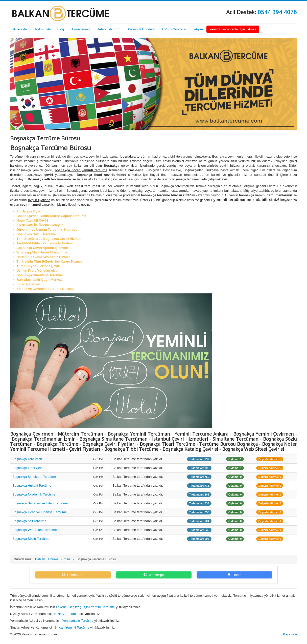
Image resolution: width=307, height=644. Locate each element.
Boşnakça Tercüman (27, 459)
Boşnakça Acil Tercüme (29, 521)
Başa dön (290, 634)
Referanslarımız (108, 29)
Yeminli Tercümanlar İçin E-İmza (233, 29)
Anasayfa (20, 29)
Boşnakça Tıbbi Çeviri (28, 468)
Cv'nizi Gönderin (174, 29)
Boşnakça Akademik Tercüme (34, 494)
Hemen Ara (73, 575)
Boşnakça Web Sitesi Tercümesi (36, 530)
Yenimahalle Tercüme (78, 621)
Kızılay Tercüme (66, 614)
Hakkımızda (42, 29)
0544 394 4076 (277, 12)
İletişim (198, 29)
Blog (61, 29)
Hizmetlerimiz (80, 29)
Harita (234, 575)
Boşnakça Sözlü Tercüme (31, 539)
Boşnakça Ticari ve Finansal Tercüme (40, 512)
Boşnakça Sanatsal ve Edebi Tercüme (40, 503)
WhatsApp (153, 575)
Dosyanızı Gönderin (141, 29)
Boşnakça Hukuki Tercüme (32, 486)
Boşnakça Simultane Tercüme (34, 477)
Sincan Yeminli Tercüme (72, 627)
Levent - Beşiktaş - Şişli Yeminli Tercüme (85, 607)
